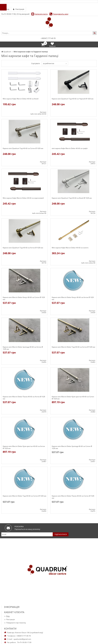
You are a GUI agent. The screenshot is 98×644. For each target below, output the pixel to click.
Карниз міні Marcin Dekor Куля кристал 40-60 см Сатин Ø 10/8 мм (73, 398)
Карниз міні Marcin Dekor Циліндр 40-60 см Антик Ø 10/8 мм (23, 348)
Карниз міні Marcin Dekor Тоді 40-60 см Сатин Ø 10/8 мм (24, 496)
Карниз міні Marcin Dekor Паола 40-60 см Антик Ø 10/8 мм (24, 398)
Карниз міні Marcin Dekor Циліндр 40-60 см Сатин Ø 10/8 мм (72, 447)
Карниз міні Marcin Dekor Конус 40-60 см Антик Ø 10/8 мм (73, 298)
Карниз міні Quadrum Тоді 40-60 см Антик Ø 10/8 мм (23, 248)
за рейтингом (49, 63)
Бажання (52, 44)
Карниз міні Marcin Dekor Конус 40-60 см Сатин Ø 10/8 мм (24, 298)
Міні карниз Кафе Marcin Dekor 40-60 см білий (21, 99)
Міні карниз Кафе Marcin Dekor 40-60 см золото (70, 248)
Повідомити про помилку (15, 623)
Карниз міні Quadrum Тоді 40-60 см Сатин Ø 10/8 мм (23, 148)
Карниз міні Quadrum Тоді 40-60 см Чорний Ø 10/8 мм (73, 99)
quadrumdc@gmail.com (22, 639)
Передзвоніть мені (61, 14)
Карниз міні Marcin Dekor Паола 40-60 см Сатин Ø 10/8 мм (73, 497)
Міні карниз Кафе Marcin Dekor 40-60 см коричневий (23, 198)
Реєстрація (9, 619)
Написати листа (41, 14)
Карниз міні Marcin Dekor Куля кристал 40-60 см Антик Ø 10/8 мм (24, 447)
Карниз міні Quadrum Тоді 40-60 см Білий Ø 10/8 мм (72, 198)
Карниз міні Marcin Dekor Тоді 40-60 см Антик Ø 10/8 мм (73, 347)
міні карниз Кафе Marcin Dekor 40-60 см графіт (70, 148)
